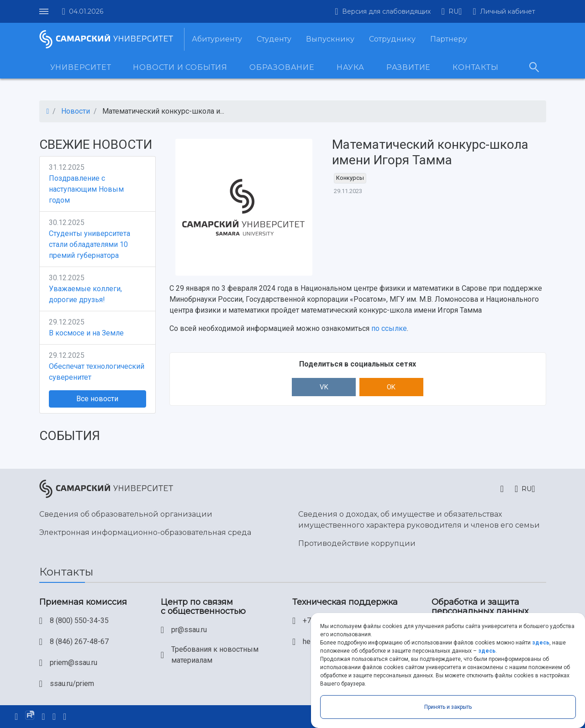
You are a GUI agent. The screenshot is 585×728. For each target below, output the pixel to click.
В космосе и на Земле (86, 333)
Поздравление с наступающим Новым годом (86, 189)
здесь (541, 643)
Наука (350, 67)
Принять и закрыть (448, 707)
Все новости (97, 399)
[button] (452, 11)
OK (391, 387)
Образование (282, 67)
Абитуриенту (217, 39)
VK (324, 387)
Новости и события (180, 67)
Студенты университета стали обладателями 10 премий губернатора (90, 244)
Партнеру (449, 39)
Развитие (408, 67)
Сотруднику (392, 39)
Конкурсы (350, 178)
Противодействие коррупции (357, 543)
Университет (81, 67)
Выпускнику (330, 39)
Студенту (274, 39)
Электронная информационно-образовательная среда (145, 532)
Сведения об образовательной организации (126, 514)
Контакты (475, 67)
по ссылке (389, 328)
